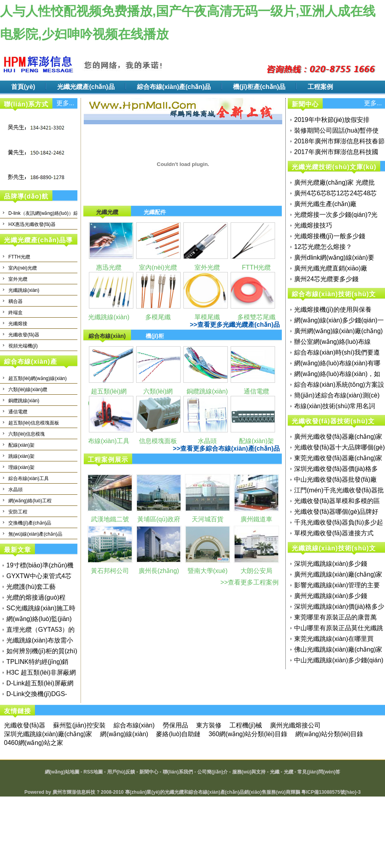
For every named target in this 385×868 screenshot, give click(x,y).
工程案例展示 (108, 460)
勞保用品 (175, 725)
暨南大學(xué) (208, 571)
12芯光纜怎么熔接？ (323, 247)
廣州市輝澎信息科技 (74, 792)
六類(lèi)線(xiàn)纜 (28, 390)
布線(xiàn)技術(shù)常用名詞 (335, 406)
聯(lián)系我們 (178, 772)
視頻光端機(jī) (23, 346)
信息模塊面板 (158, 441)
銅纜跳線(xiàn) (24, 401)
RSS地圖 (93, 772)
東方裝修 (209, 725)
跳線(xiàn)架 (21, 456)
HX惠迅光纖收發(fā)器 (32, 224)
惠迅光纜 (109, 267)
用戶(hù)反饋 (121, 772)
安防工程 (18, 512)
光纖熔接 (18, 324)
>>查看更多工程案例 (249, 582)
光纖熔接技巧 (313, 225)
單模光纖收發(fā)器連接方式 (334, 533)
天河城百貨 (208, 519)
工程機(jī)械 (246, 725)
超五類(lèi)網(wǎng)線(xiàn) (38, 378)
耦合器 (15, 301)
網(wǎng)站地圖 (62, 772)
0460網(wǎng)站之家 (34, 743)
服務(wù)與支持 (249, 772)
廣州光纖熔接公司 (295, 725)
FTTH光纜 (19, 257)
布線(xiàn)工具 (109, 441)
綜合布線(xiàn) (134, 725)
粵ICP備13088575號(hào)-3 (331, 792)
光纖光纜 (174, 792)
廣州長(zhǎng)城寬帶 (159, 577)
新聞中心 (149, 772)
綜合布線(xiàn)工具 (29, 478)
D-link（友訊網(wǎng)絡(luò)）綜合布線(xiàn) (56, 213)
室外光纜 (18, 279)
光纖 (275, 772)
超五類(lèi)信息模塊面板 (34, 423)
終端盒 (15, 312)
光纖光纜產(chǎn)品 (86, 87)
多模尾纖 (158, 317)
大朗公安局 (256, 571)
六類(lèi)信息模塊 (27, 434)
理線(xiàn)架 (21, 467)
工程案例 (320, 87)
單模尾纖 (207, 317)
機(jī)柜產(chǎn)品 (259, 87)
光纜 (289, 772)
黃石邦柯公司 (110, 571)
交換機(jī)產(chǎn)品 (30, 523)
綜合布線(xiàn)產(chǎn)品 (174, 87)
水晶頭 (15, 490)
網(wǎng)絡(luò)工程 (30, 501)
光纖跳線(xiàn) (24, 290)
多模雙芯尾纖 (256, 317)
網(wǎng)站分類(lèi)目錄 (329, 734)
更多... (65, 103)
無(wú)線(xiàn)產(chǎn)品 (35, 534)
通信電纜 (18, 412)
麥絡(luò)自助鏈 (178, 734)
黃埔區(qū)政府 (159, 519)
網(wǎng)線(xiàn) (124, 734)
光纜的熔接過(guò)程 (36, 597)
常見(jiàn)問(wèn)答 (319, 772)
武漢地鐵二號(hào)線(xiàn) (110, 525)
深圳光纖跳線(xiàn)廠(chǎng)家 (48, 734)
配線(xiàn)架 (21, 445)
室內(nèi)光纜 (23, 268)
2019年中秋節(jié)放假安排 (332, 120)
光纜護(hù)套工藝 (31, 587)
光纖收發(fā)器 (24, 335)
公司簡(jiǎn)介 (213, 772)
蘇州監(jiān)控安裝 (79, 725)
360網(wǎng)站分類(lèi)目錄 (248, 734)
